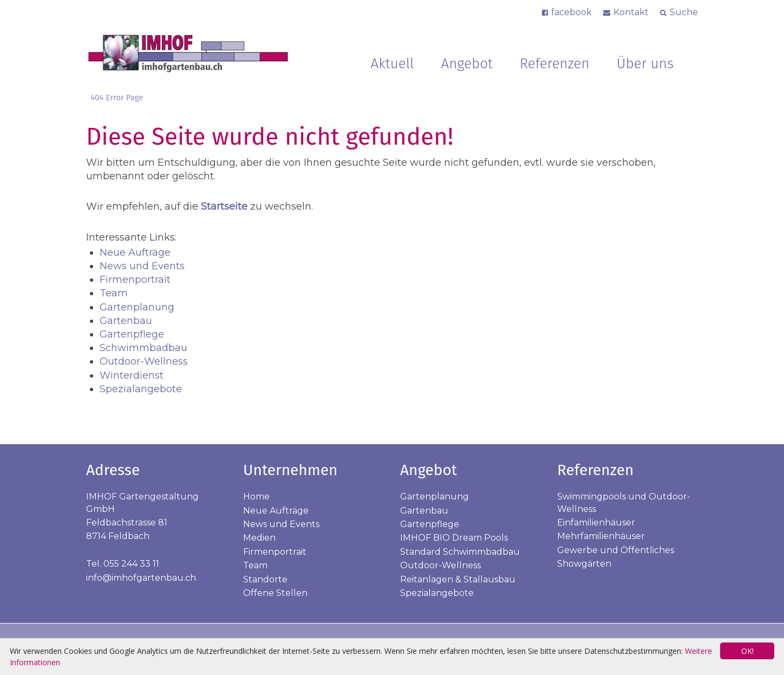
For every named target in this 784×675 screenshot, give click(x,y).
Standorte (265, 579)
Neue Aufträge (135, 252)
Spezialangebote (141, 389)
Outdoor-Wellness (144, 361)
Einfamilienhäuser (596, 523)
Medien (259, 538)
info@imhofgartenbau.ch (141, 578)
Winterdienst (132, 375)
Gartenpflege (132, 334)
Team (114, 293)
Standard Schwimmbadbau (460, 552)
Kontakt (631, 12)
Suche (684, 12)
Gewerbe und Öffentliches (616, 550)
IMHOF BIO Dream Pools (454, 538)
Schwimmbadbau (143, 348)
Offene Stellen (275, 593)
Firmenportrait (135, 280)
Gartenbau (126, 321)
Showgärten (584, 564)
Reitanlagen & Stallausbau (458, 579)
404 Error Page (117, 98)
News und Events (142, 266)
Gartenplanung (137, 307)
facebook (571, 12)
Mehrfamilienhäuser (601, 536)
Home (256, 496)
